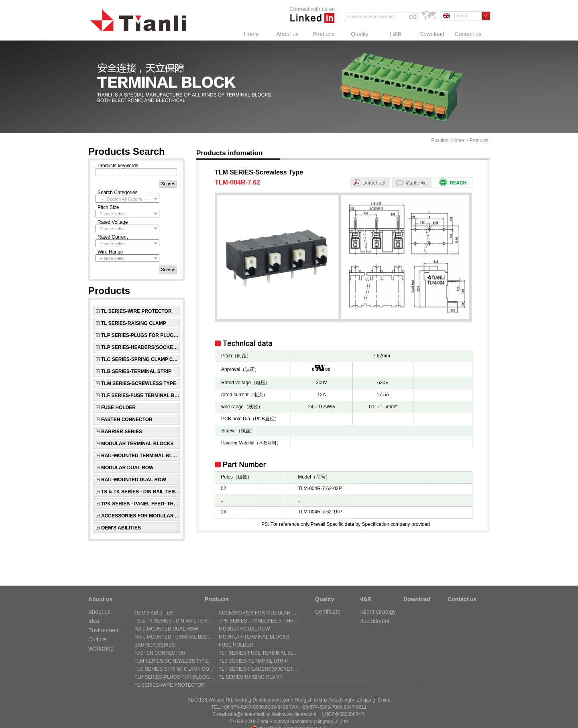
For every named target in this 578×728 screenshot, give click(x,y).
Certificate (328, 612)
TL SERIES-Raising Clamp (134, 323)
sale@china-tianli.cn (249, 714)
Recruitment (374, 621)
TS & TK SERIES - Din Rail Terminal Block (141, 492)
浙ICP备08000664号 (344, 714)
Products (323, 34)
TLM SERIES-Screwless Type (139, 383)
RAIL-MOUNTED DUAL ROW (134, 480)
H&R (396, 34)
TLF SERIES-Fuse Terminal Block (141, 395)
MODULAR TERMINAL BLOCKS (137, 444)
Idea (94, 621)
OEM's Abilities (121, 528)
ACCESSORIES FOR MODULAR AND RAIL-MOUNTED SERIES (141, 516)
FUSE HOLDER (118, 408)
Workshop (101, 649)
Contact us (468, 34)
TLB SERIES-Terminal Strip (136, 371)
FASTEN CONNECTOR (127, 420)
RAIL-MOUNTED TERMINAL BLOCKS (141, 456)
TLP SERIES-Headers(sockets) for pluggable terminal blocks (141, 347)
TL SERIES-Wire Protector (136, 311)
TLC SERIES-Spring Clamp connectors (141, 359)
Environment (104, 630)
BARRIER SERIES (122, 432)
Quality (360, 34)
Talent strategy (378, 612)
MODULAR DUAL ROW (127, 468)
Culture (97, 639)
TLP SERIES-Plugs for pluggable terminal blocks (141, 335)
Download (432, 34)
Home (251, 34)
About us (287, 34)
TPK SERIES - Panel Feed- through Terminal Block (141, 504)
